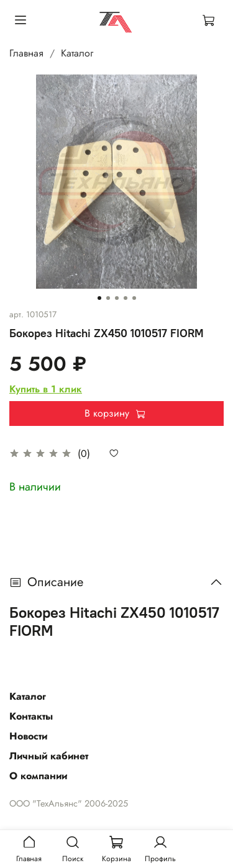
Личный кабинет (49, 756)
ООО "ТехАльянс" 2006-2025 (69, 803)
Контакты (31, 716)
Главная (26, 53)
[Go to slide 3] (117, 298)
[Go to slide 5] (134, 298)
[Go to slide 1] (99, 298)
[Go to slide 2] (108, 298)
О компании (38, 776)
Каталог (77, 53)
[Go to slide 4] (126, 298)
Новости (28, 736)
